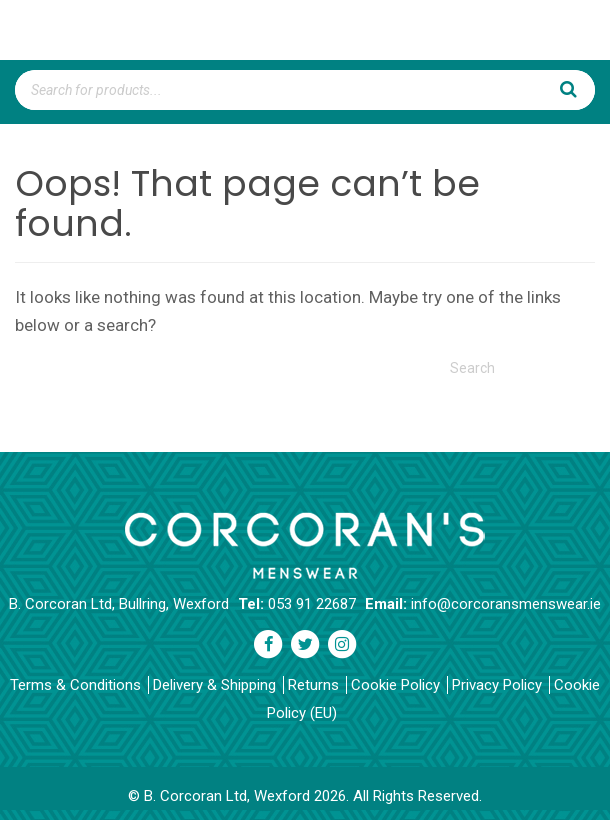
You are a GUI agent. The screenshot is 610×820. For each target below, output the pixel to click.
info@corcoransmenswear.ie (506, 604)
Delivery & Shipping (214, 685)
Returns (313, 685)
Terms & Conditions (75, 685)
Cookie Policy (395, 685)
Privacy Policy (497, 685)
